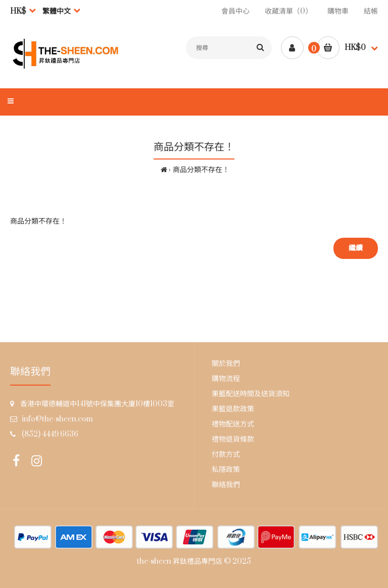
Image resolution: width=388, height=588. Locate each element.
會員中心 (235, 11)
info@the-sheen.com (57, 419)
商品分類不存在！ (201, 170)
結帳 (371, 11)
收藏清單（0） (288, 11)
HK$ (18, 11)
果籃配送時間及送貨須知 (251, 394)
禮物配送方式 (233, 424)
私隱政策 (226, 470)
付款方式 (226, 455)
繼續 (356, 248)
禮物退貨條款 (233, 439)
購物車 (338, 11)
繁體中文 (57, 11)
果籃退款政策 (233, 409)
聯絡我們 (226, 485)
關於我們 (226, 364)
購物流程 (226, 379)
